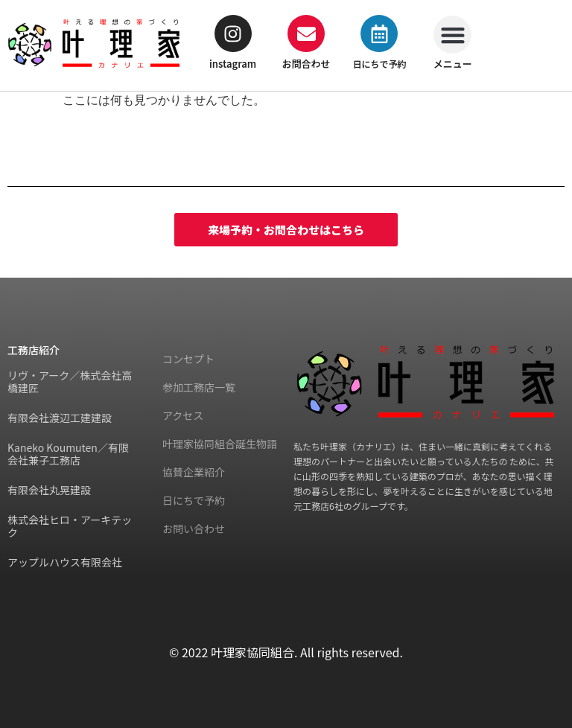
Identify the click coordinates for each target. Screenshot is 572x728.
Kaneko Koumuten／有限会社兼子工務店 (68, 454)
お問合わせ (306, 64)
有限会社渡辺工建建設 (60, 418)
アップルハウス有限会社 (65, 562)
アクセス (183, 415)
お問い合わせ (194, 529)
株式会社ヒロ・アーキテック (70, 526)
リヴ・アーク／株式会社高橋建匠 (70, 381)
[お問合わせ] (306, 33)
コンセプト (188, 359)
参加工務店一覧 (199, 387)
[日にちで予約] (379, 33)
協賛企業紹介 (194, 472)
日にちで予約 (379, 64)
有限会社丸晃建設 (49, 490)
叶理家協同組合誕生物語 (220, 444)
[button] (452, 35)
